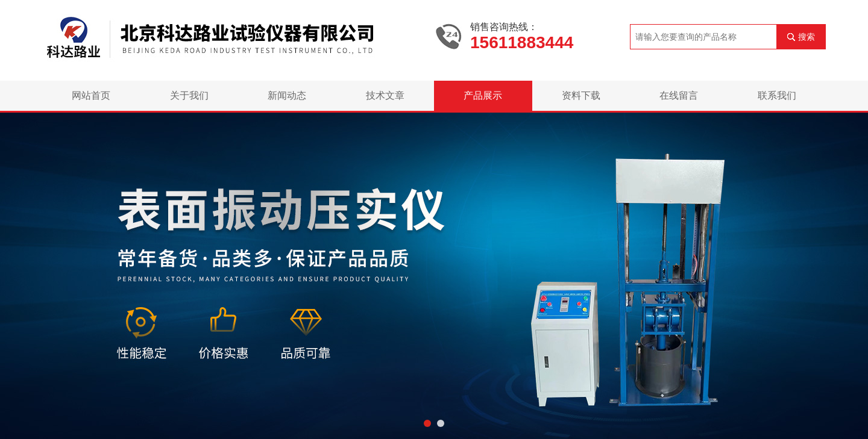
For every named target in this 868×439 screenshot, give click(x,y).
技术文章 (385, 95)
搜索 (807, 37)
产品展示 (483, 95)
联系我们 (777, 95)
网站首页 (91, 95)
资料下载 (581, 95)
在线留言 (679, 95)
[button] (427, 423)
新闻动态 (287, 95)
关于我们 (189, 95)
